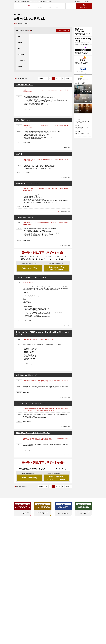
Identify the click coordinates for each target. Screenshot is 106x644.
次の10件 (68, 78)
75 (47, 78)
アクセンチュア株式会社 (29, 283)
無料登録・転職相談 (84, 7)
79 (60, 78)
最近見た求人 (77, 1)
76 (50, 78)
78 (56, 78)
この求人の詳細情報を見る (64, 114)
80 (63, 78)
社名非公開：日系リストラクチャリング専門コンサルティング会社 (38, 340)
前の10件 (41, 78)
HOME (15, 24)
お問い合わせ (87, 1)
